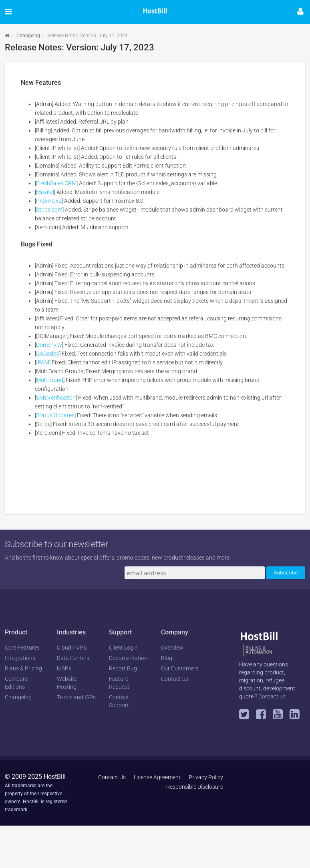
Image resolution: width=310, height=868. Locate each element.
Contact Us (112, 777)
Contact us (175, 679)
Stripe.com (49, 210)
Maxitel (45, 192)
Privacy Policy (206, 777)
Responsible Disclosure (195, 787)
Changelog (28, 36)
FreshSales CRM (56, 183)
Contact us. (273, 696)
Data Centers (73, 658)
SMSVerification (56, 398)
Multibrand (50, 380)
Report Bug (123, 668)
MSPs (64, 668)
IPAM (43, 362)
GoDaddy (48, 354)
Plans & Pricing (23, 668)
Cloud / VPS (72, 648)
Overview (172, 648)
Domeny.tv (49, 345)
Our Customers (180, 668)
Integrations (20, 658)
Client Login (123, 648)
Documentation (128, 658)
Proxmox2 (49, 201)
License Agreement (157, 777)
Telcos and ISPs (76, 697)
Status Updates (55, 415)
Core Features (22, 648)
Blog (167, 658)
